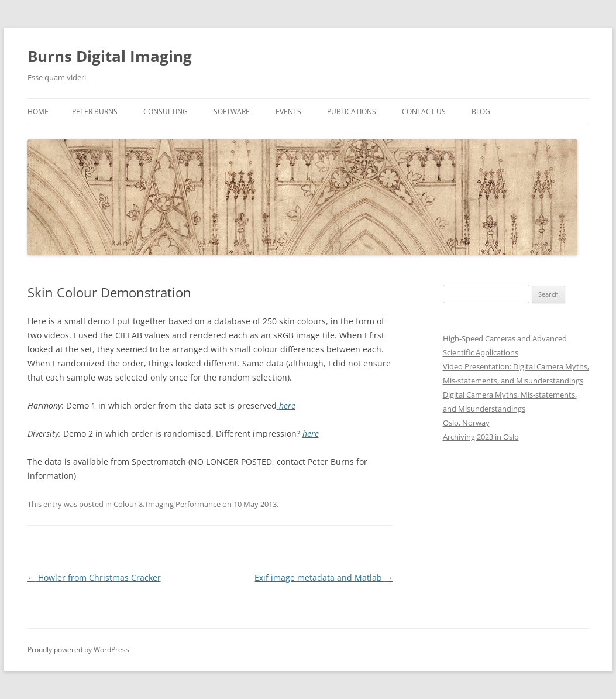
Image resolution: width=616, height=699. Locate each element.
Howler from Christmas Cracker (94, 578)
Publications (352, 112)
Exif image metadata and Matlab (324, 578)
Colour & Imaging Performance (167, 504)
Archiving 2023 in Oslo (481, 437)
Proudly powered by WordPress (78, 650)
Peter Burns (95, 112)
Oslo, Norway (466, 423)
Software (232, 112)
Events (288, 112)
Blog (481, 112)
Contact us (424, 112)
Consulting (166, 112)
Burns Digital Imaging (110, 56)
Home (38, 112)
